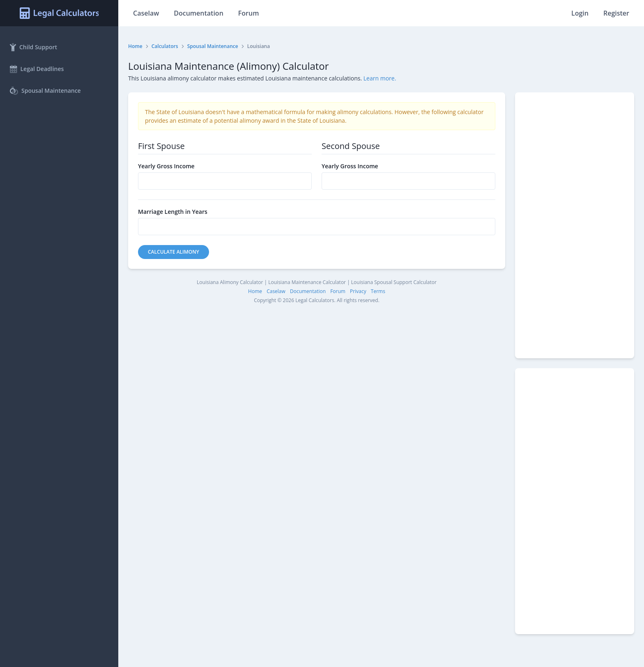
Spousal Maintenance (213, 46)
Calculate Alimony (174, 252)
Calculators (165, 46)
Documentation (199, 13)
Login (580, 13)
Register (616, 13)
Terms (378, 291)
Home (135, 46)
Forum (249, 13)
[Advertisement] (575, 225)
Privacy (358, 291)
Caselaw (146, 13)
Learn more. (380, 78)
